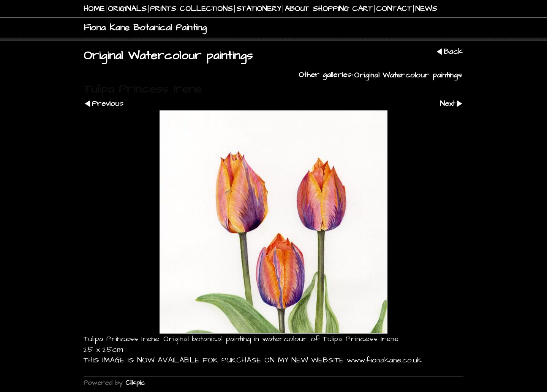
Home (94, 9)
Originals (127, 9)
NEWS (426, 9)
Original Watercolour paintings (408, 75)
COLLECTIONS (206, 9)
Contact (394, 9)
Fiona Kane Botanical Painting (145, 28)
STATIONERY (259, 9)
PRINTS (163, 9)
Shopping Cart (343, 9)
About (297, 9)
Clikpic (135, 383)
